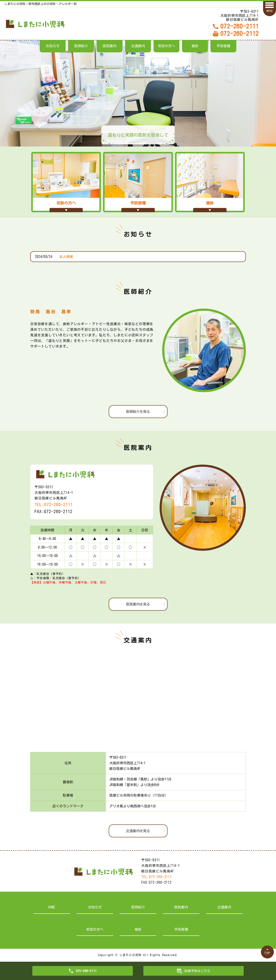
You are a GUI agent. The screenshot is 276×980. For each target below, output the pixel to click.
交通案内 (138, 46)
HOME (52, 907)
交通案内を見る (138, 831)
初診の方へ (166, 46)
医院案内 (110, 46)
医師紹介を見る (138, 412)
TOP (267, 953)
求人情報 (66, 257)
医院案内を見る (138, 604)
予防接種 (223, 46)
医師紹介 (81, 46)
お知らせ (53, 46)
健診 (195, 46)
